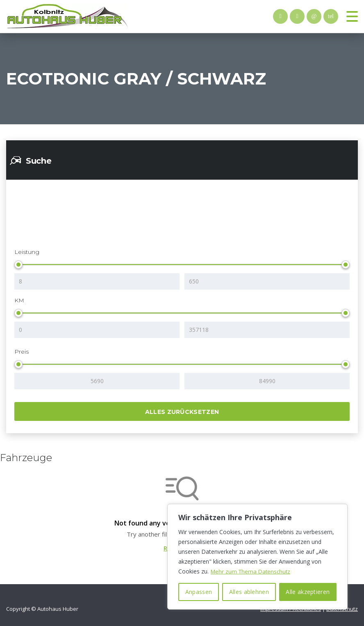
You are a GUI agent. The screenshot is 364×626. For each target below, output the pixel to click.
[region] (257, 557)
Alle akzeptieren (308, 592)
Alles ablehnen (249, 592)
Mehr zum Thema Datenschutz (252, 571)
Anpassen (199, 592)
